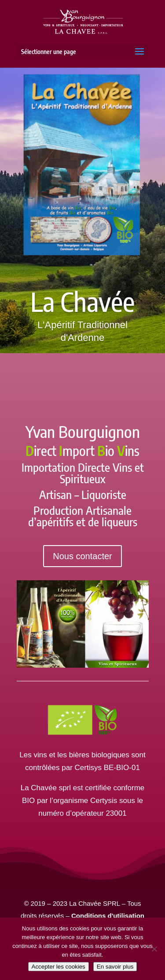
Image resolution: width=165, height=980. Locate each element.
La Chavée (82, 302)
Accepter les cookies (59, 967)
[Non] (154, 949)
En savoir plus (115, 967)
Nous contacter (82, 556)
